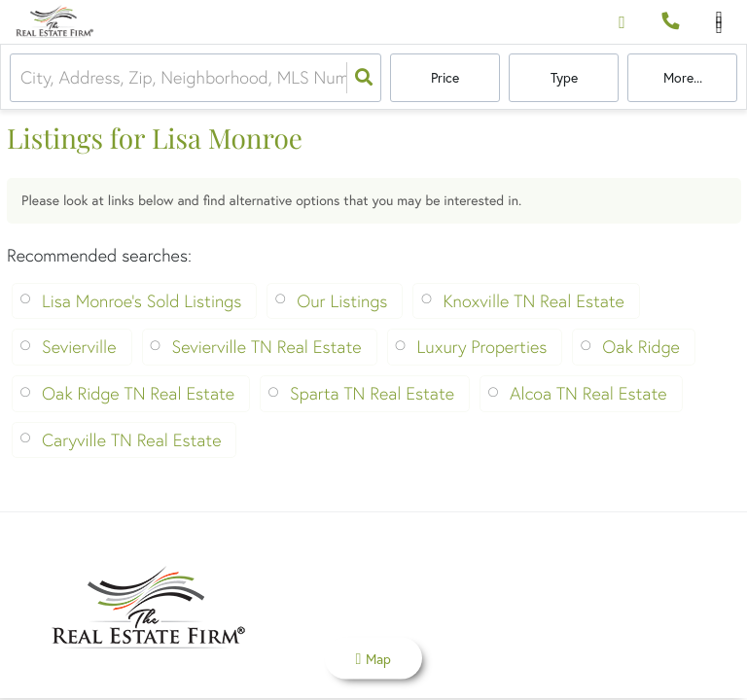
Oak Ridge (641, 347)
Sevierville (79, 347)
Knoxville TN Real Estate (534, 301)
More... (683, 78)
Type (564, 78)
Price (445, 78)
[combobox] (23, 78)
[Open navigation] (719, 23)
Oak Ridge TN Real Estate (138, 393)
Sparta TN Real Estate (372, 393)
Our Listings (342, 301)
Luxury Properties (482, 347)
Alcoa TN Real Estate (588, 393)
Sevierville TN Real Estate (267, 347)
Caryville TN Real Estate (131, 440)
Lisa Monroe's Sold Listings (142, 301)
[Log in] (622, 22)
